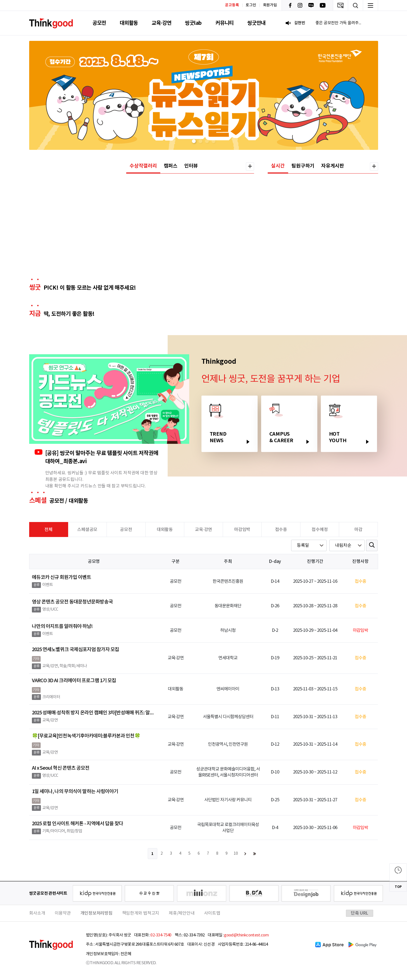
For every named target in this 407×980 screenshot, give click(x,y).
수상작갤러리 (143, 166)
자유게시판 (333, 166)
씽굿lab (193, 23)
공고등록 (232, 5)
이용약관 (63, 913)
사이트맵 (212, 913)
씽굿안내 (256, 23)
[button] (194, 141)
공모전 (99, 23)
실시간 (278, 166)
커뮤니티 (224, 23)
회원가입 (270, 5)
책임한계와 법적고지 (141, 913)
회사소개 (37, 913)
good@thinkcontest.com (246, 935)
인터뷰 (191, 166)
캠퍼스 (171, 166)
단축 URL (360, 913)
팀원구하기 (303, 166)
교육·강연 (161, 23)
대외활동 (129, 23)
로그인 (251, 5)
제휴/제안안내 (182, 913)
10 (236, 854)
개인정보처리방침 (97, 913)
